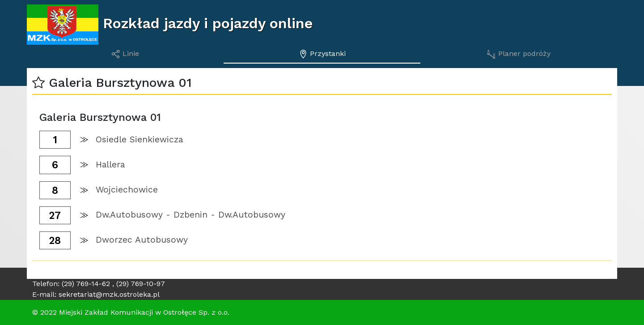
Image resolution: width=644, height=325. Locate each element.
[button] (38, 83)
